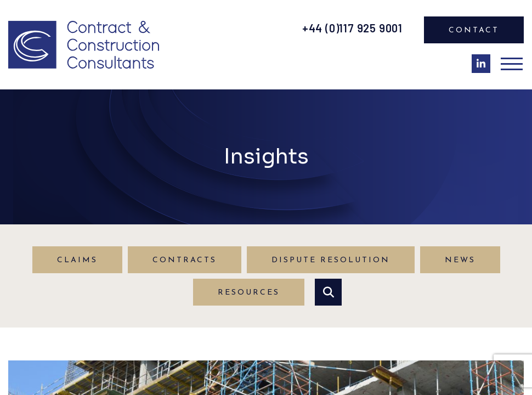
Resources (249, 293)
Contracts (185, 260)
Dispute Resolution (331, 260)
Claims (77, 260)
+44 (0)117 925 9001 (352, 28)
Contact (474, 30)
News (460, 260)
